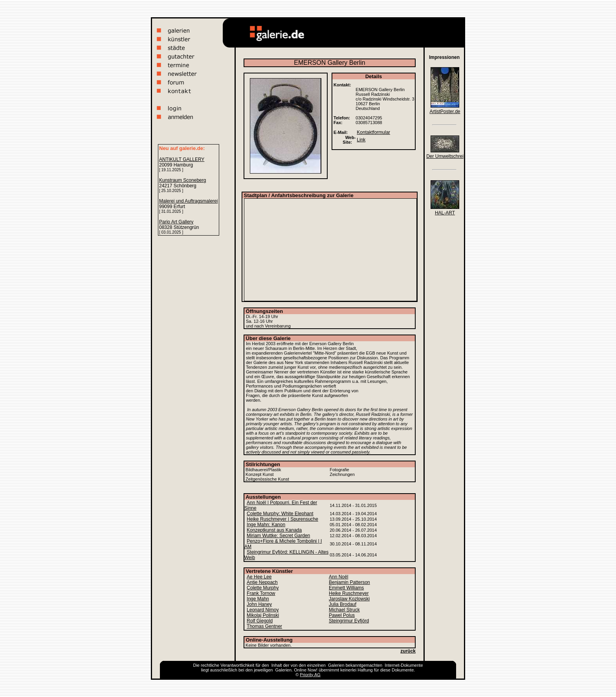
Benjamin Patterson (349, 582)
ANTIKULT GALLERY (182, 159)
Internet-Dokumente (404, 665)
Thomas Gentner (264, 626)
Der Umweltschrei (445, 156)
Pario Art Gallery (176, 222)
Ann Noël (338, 577)
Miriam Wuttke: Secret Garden (278, 536)
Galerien (336, 665)
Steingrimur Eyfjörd (349, 621)
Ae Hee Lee (259, 577)
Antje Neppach (262, 582)
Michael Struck (344, 610)
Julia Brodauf (343, 604)
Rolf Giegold (260, 621)
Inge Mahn (258, 599)
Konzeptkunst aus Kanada (274, 530)
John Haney (259, 604)
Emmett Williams (346, 588)
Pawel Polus (342, 615)
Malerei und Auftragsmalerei (188, 201)
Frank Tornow (261, 593)
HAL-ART (445, 213)
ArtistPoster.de (445, 112)
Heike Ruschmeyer (349, 593)
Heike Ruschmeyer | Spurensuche (282, 519)
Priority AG (310, 675)
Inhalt (277, 665)
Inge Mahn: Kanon (266, 525)
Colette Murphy (263, 588)
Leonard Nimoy (263, 610)
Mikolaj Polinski (263, 615)
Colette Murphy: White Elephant (280, 514)
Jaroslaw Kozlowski (349, 599)
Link (361, 140)
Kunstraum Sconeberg (182, 180)
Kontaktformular (373, 132)
